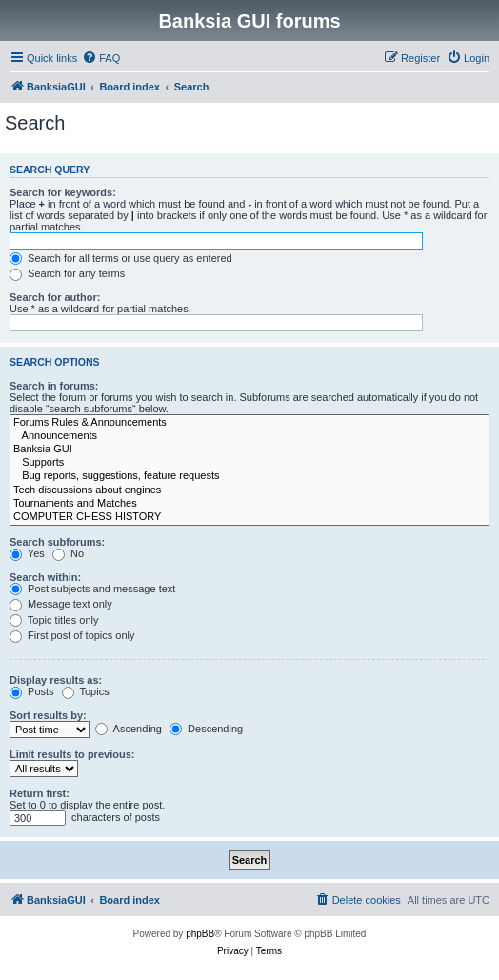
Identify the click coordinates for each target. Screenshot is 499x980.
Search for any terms (67, 273)
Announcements (249, 436)
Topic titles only (54, 620)
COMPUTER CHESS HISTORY (249, 517)
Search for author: (55, 297)
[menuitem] (101, 58)
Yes (27, 553)
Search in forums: (54, 386)
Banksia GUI (249, 450)
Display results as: (56, 680)
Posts (32, 691)
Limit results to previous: (72, 754)
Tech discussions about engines (249, 490)
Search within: (45, 577)
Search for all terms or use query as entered (121, 258)
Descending (206, 729)
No (68, 553)
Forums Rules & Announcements (249, 423)
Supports (249, 463)
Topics (86, 691)
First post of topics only (72, 635)
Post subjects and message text (92, 589)
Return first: (40, 793)
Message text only (61, 604)
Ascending (129, 729)
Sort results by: (48, 715)
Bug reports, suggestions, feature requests (249, 476)
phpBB (200, 934)
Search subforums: (57, 542)
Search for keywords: (63, 192)
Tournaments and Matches (249, 504)
